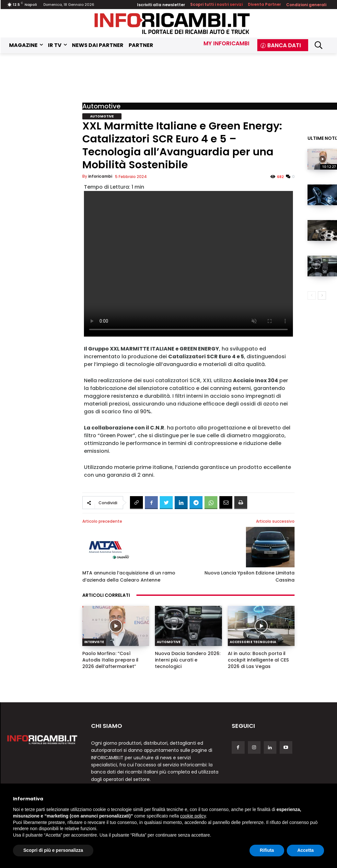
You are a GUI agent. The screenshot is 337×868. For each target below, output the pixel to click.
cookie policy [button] (193, 816)
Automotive (101, 106)
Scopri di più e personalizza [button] (53, 850)
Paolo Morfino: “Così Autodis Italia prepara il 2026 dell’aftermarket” (110, 660)
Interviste (94, 642)
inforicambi (100, 176)
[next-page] (322, 295)
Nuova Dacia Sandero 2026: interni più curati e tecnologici (188, 660)
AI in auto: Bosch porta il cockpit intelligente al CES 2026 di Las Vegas (258, 660)
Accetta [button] (305, 850)
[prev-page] (312, 295)
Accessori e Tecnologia (253, 642)
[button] (318, 45)
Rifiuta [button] (267, 850)
